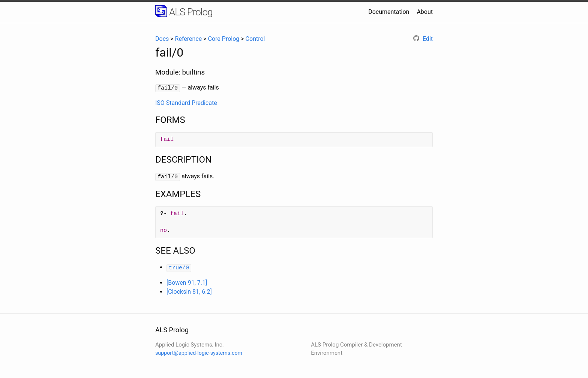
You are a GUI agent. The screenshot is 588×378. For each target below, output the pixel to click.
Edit (423, 39)
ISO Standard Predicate (186, 102)
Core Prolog (224, 39)
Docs (162, 39)
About (425, 12)
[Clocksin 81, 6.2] (189, 290)
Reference (189, 39)
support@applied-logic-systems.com (199, 351)
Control (255, 39)
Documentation (389, 12)
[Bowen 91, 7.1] (187, 281)
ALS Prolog (191, 12)
